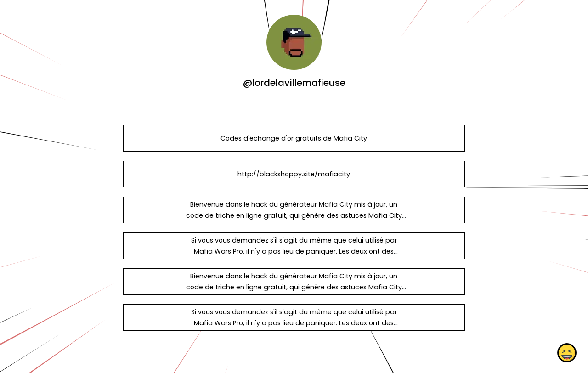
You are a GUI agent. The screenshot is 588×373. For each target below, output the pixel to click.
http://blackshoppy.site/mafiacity (294, 174)
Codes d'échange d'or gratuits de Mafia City (294, 138)
